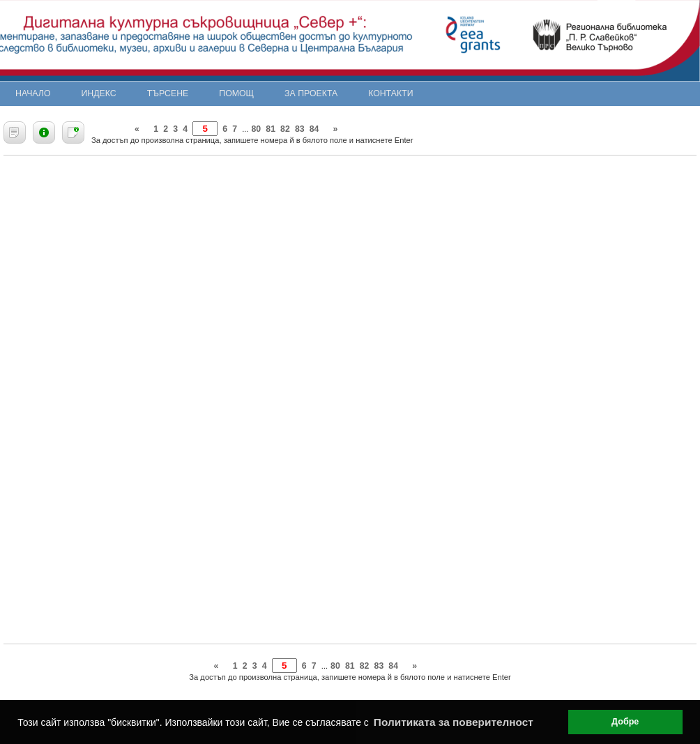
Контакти (390, 93)
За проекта (311, 93)
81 (271, 129)
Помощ (236, 93)
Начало (33, 93)
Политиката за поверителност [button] (454, 722)
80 (256, 129)
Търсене (168, 93)
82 (285, 129)
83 (300, 129)
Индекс (99, 93)
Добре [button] (625, 722)
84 (314, 129)
